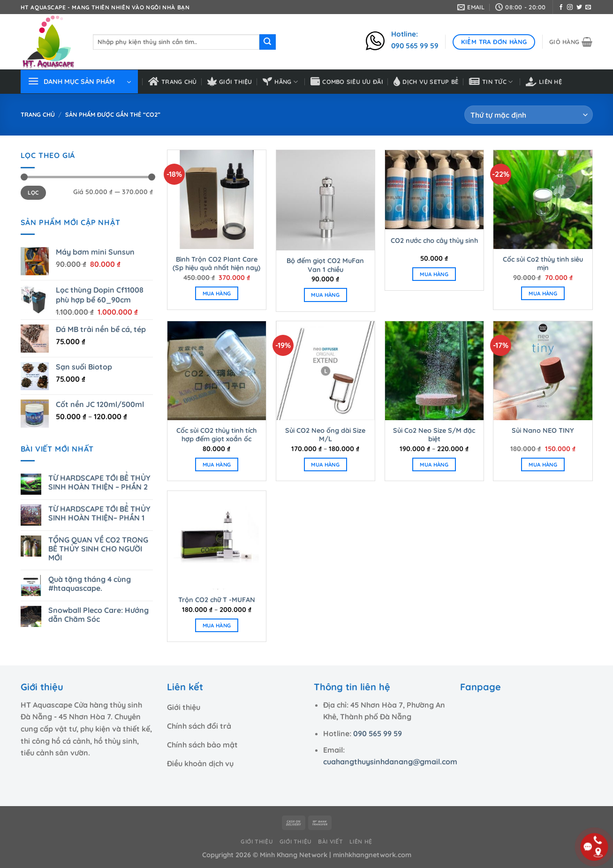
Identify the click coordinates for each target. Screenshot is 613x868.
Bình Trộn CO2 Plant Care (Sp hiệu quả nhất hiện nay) (216, 264)
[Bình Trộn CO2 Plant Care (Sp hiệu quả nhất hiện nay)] (217, 199)
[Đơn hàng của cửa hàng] (528, 115)
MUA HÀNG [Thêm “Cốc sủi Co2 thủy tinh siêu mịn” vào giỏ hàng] (543, 293)
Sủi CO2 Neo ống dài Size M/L (325, 435)
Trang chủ (173, 82)
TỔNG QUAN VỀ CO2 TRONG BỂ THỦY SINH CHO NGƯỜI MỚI (98, 549)
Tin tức (491, 82)
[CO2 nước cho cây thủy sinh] (434, 190)
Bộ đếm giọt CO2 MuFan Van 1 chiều (325, 265)
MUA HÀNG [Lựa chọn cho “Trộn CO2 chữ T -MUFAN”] (217, 625)
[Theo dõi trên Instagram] (570, 8)
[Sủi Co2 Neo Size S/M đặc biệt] (434, 370)
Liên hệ (544, 82)
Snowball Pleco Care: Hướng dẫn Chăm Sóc (98, 615)
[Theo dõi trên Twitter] (579, 8)
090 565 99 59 (378, 733)
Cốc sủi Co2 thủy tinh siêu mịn (543, 264)
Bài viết (330, 842)
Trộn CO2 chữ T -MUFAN (217, 600)
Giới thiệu (230, 82)
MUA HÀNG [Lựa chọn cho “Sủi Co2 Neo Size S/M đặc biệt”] (434, 464)
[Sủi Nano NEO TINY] (543, 370)
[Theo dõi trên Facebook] (561, 8)
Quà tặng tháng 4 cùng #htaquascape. (90, 584)
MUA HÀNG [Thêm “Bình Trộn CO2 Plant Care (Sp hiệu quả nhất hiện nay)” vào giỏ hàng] (217, 293)
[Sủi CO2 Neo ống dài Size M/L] (325, 370)
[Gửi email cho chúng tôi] (588, 8)
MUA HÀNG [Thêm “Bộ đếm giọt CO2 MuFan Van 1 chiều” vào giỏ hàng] (325, 295)
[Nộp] (267, 42)
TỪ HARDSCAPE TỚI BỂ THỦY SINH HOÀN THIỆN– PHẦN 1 (99, 513)
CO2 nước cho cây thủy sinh (434, 241)
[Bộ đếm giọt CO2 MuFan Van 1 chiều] (325, 200)
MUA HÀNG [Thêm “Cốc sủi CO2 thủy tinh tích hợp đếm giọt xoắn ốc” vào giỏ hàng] (217, 464)
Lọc (33, 192)
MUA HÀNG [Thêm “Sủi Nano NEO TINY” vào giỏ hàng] (543, 464)
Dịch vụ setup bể (426, 82)
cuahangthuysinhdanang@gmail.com (390, 762)
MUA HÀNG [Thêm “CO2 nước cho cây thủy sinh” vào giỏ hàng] (434, 274)
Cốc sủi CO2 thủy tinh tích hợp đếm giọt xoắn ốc (216, 435)
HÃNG (280, 82)
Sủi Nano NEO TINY (543, 430)
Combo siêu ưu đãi (347, 82)
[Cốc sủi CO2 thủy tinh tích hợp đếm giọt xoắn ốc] (217, 370)
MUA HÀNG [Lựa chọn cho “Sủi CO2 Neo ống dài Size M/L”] (325, 464)
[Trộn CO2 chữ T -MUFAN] (217, 540)
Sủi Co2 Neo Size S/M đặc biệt (434, 435)
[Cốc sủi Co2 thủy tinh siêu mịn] (543, 199)
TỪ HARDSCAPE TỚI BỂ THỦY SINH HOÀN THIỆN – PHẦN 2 (99, 483)
